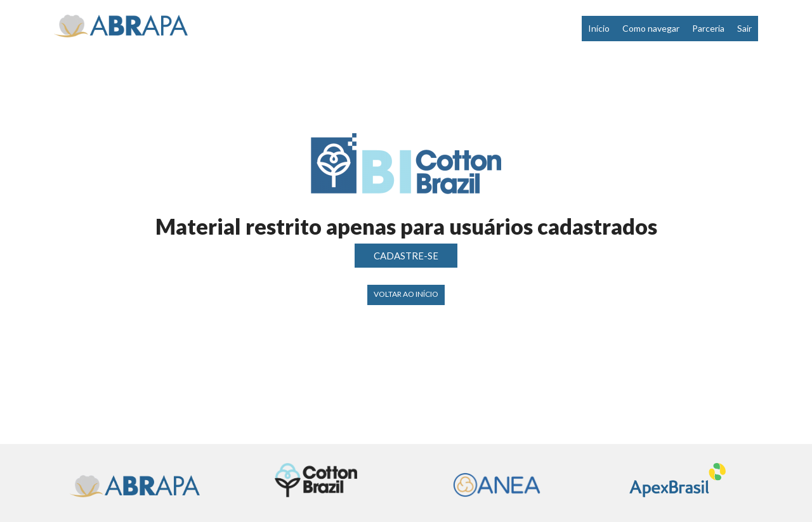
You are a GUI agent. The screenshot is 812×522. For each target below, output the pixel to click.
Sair (744, 28)
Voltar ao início (406, 294)
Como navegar (651, 28)
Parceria (708, 28)
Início (599, 28)
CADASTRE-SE (406, 256)
